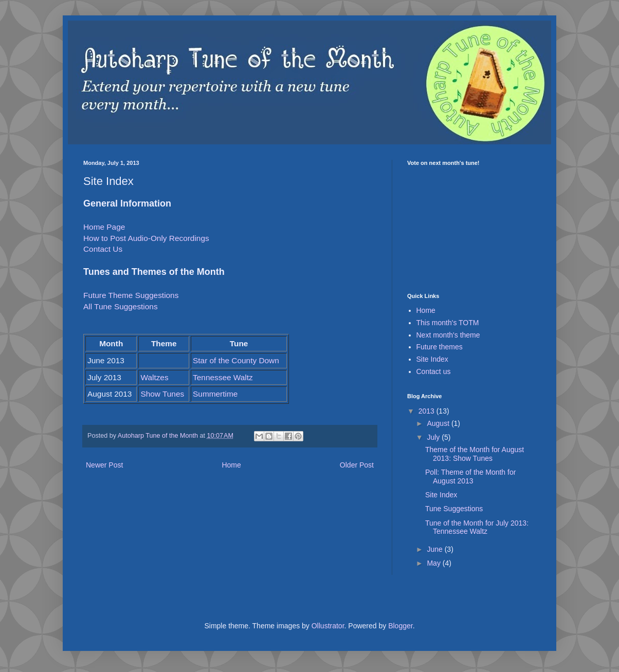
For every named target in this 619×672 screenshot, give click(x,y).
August (439, 423)
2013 (427, 411)
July (434, 437)
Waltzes (154, 377)
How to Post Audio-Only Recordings (146, 238)
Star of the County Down (236, 360)
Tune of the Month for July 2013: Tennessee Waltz (477, 527)
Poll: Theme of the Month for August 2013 (470, 477)
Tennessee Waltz (223, 377)
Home (231, 465)
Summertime (215, 394)
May (434, 563)
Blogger (400, 626)
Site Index (432, 359)
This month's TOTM (448, 323)
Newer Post (104, 465)
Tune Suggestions (454, 509)
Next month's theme (448, 335)
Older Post (357, 465)
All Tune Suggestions (121, 306)
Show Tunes (162, 394)
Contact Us (103, 249)
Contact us (434, 371)
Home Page (104, 227)
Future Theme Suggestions (131, 295)
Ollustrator (328, 626)
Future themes (440, 347)
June (435, 549)
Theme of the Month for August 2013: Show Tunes (475, 454)
